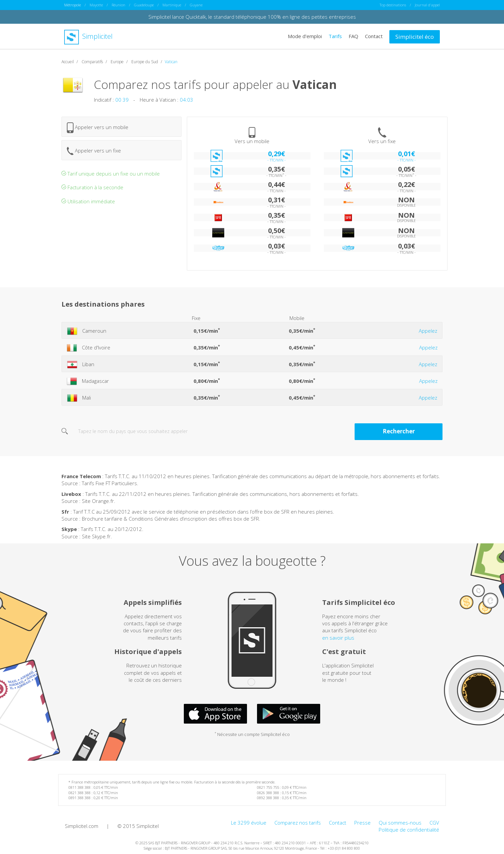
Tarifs (335, 36)
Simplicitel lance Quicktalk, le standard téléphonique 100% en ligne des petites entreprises (252, 17)
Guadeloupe (144, 5)
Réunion (118, 5)
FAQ (353, 36)
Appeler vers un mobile (98, 128)
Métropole (73, 5)
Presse (362, 823)
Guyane (196, 5)
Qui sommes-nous (400, 823)
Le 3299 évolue (249, 823)
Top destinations (393, 5)
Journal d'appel (427, 5)
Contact (374, 36)
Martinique (172, 5)
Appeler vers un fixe (94, 151)
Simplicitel (88, 36)
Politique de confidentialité (409, 830)
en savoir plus (338, 638)
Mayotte (96, 5)
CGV (434, 823)
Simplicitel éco (415, 37)
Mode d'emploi (305, 36)
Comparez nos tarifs (298, 823)
